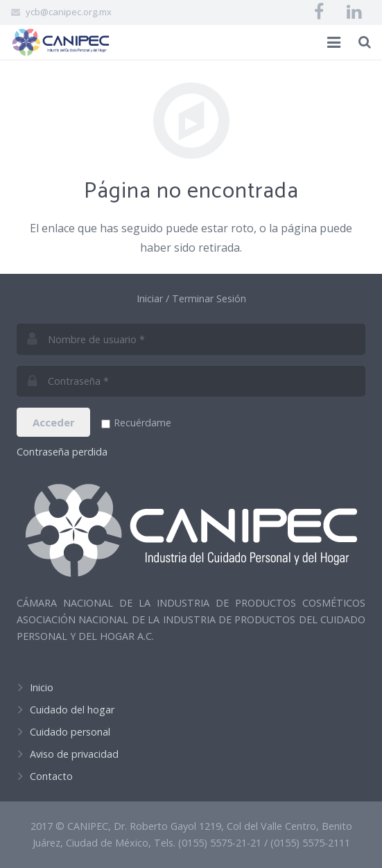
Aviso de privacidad (74, 754)
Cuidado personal (70, 732)
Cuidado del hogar (72, 710)
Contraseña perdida (62, 452)
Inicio (42, 687)
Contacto (51, 776)
